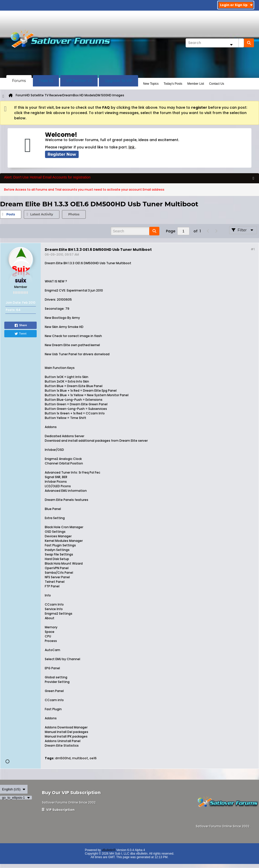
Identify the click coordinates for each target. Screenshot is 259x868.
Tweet (20, 334)
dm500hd (63, 758)
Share (21, 325)
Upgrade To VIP (118, 81)
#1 (253, 249)
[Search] (215, 43)
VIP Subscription (58, 810)
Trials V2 (46, 81)
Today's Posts (173, 84)
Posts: (11, 310)
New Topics (151, 84)
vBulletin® (109, 850)
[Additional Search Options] (231, 45)
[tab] (11, 214)
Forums (19, 81)
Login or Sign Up (236, 5)
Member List (196, 84)
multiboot (80, 758)
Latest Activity (41, 214)
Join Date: (14, 303)
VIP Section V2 (79, 81)
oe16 (93, 758)
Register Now (62, 154)
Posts (11, 214)
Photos (74, 214)
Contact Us (217, 84)
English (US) (14, 789)
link (132, 147)
